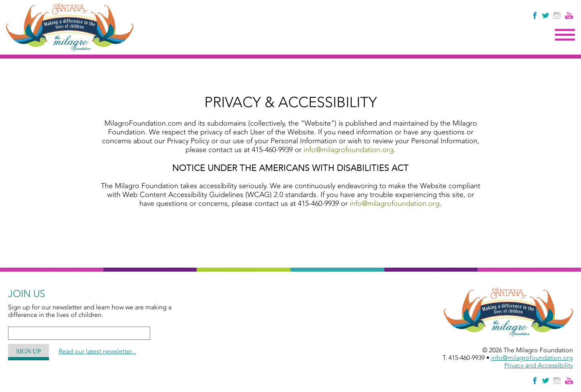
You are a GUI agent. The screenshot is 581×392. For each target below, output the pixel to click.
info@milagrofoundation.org (349, 150)
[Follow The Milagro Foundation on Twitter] (545, 15)
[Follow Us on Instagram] (558, 15)
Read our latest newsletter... (97, 351)
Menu (565, 35)
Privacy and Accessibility (539, 365)
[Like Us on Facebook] (535, 15)
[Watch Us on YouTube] (569, 15)
